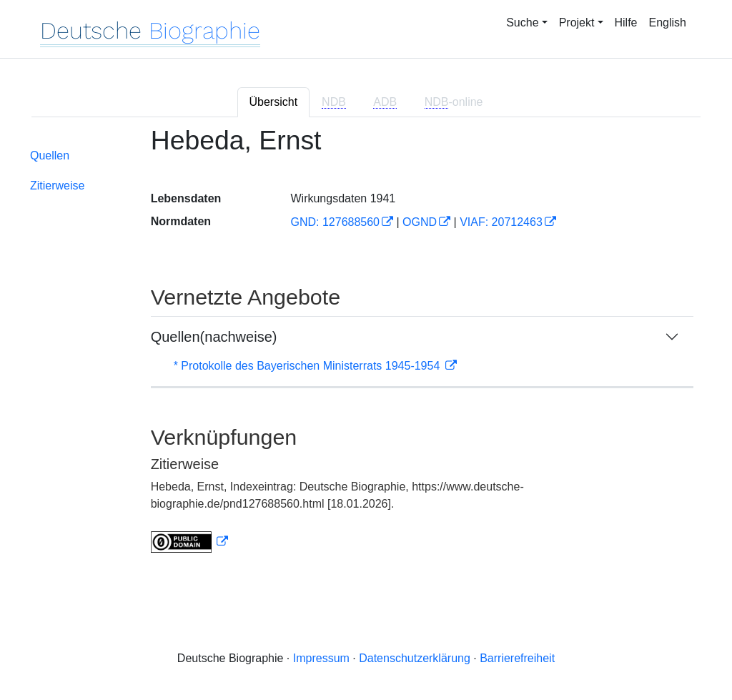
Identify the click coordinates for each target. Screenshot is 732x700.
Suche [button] (522, 23)
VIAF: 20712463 (501, 222)
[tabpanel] (366, 348)
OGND (420, 222)
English (668, 23)
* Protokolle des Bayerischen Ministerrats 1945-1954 (308, 366)
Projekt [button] (577, 23)
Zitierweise (57, 186)
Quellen (50, 156)
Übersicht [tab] (274, 102)
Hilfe (626, 23)
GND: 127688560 (335, 222)
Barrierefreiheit (517, 658)
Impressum (321, 658)
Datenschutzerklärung (415, 658)
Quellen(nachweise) (214, 337)
